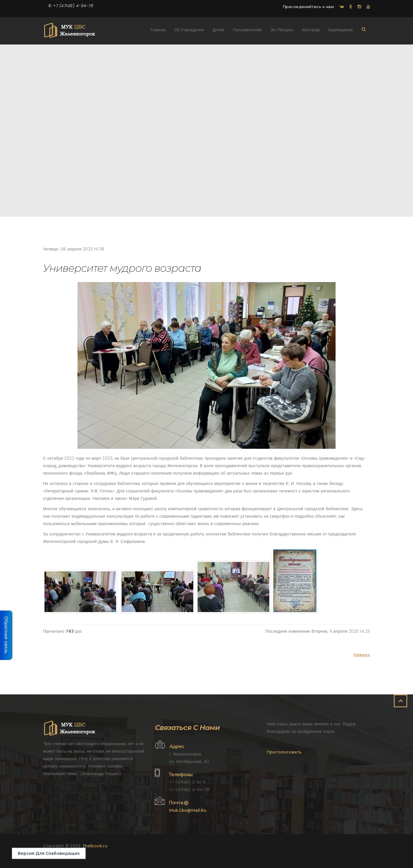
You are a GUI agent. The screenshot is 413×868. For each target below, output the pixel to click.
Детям (219, 31)
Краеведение (341, 31)
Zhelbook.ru (95, 846)
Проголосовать (284, 752)
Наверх (362, 655)
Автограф (311, 31)
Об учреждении (189, 31)
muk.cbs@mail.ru (188, 810)
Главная (158, 31)
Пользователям (247, 31)
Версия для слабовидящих (49, 853)
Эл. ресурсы (282, 31)
